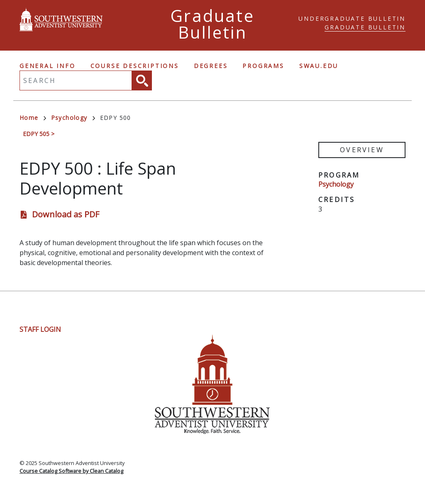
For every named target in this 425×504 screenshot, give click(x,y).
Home (33, 118)
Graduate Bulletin (365, 27)
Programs (263, 66)
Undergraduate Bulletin (352, 18)
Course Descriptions (135, 66)
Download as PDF (66, 214)
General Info (48, 66)
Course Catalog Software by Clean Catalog (71, 471)
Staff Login (40, 329)
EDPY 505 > (39, 134)
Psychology (73, 118)
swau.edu (319, 66)
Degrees (211, 66)
